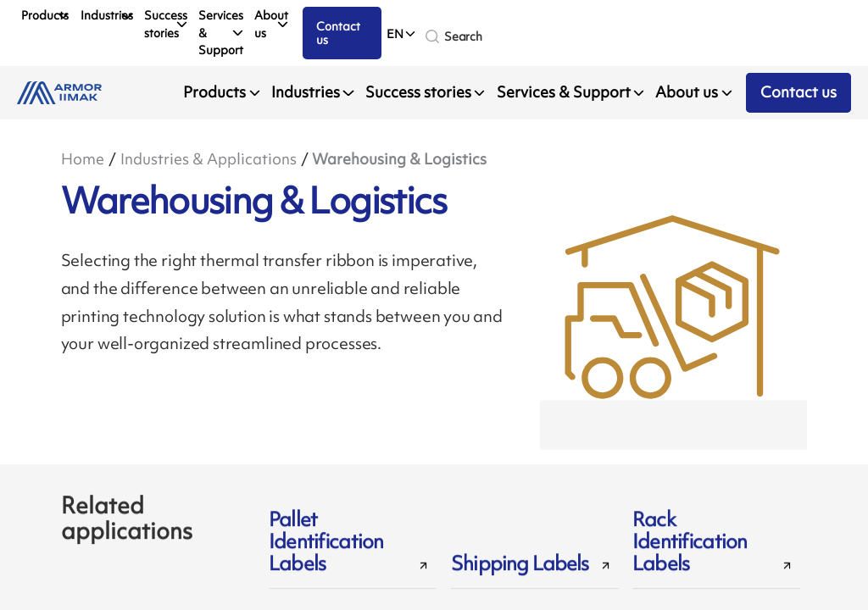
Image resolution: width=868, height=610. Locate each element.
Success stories (166, 24)
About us (271, 24)
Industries (107, 15)
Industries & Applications (209, 159)
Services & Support (221, 32)
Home (83, 159)
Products (45, 15)
